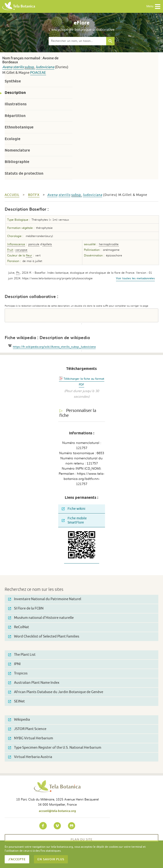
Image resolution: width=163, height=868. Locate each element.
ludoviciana (45, 67)
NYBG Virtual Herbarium (31, 738)
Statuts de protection (24, 173)
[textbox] (77, 41)
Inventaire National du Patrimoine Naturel (45, 599)
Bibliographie (17, 162)
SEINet (16, 701)
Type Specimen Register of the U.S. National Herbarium (55, 748)
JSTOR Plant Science (27, 729)
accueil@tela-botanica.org (57, 811)
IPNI (14, 664)
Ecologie (13, 139)
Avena (7, 67)
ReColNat (19, 627)
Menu (154, 7)
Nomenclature (17, 150)
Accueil (12, 195)
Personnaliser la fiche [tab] (78, 413)
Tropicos (18, 673)
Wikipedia (19, 720)
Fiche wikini (74, 509)
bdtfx (34, 195)
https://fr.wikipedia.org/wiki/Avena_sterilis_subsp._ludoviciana (54, 347)
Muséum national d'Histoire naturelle (41, 618)
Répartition (15, 116)
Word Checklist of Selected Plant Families (44, 636)
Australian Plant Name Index (34, 683)
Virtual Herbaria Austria (30, 757)
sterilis (18, 67)
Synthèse (13, 81)
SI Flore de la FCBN (26, 608)
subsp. (30, 67)
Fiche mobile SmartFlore (74, 520)
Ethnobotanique (19, 127)
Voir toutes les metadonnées (135, 278)
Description (15, 93)
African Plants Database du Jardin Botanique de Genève (56, 692)
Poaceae (38, 73)
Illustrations (16, 104)
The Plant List (22, 655)
